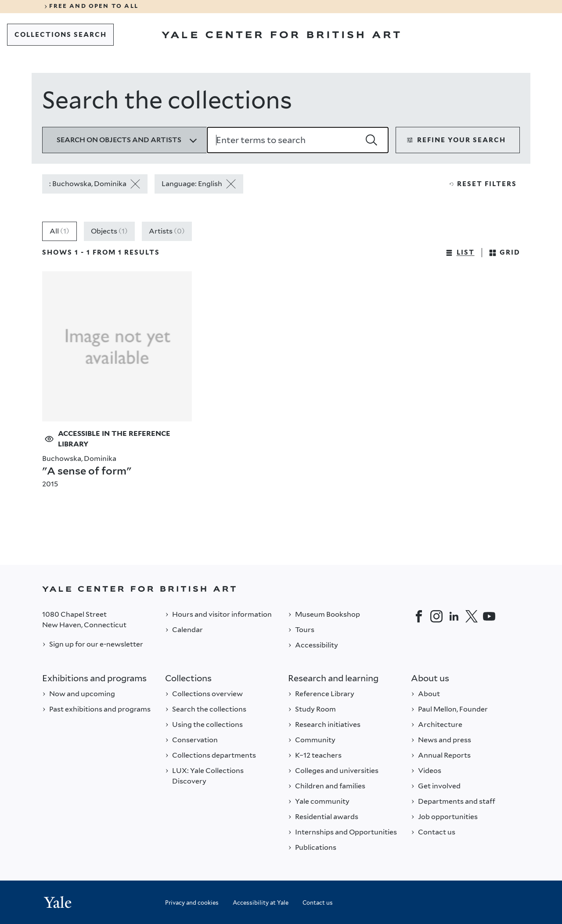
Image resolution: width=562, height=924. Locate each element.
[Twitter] (472, 616)
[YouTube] (489, 616)
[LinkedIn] (454, 616)
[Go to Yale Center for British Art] (281, 35)
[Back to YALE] (281, 589)
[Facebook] (419, 616)
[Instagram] (436, 616)
